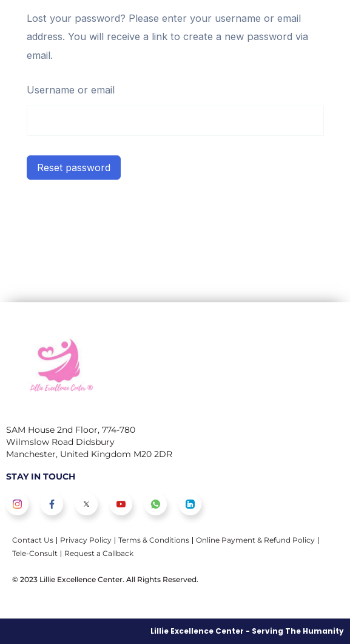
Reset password (74, 168)
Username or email (71, 90)
